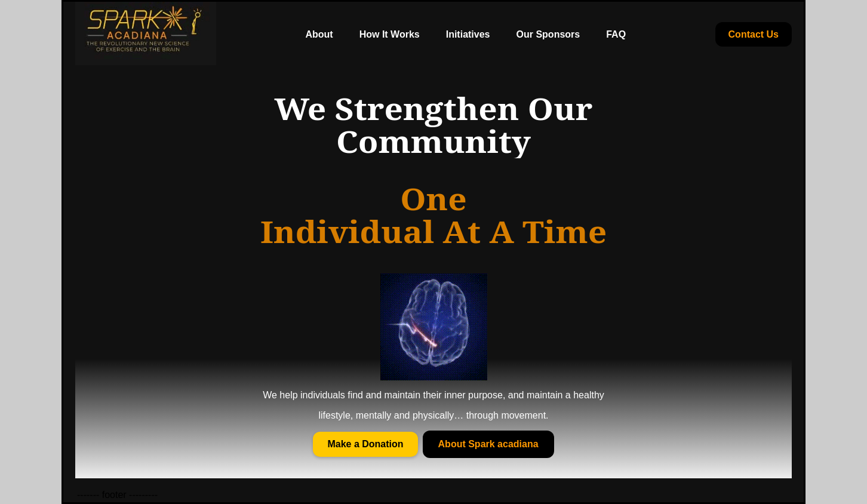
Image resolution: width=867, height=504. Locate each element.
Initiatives (468, 34)
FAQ (616, 34)
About (319, 34)
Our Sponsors (548, 34)
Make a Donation (365, 444)
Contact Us (754, 34)
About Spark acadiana (488, 444)
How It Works (390, 34)
